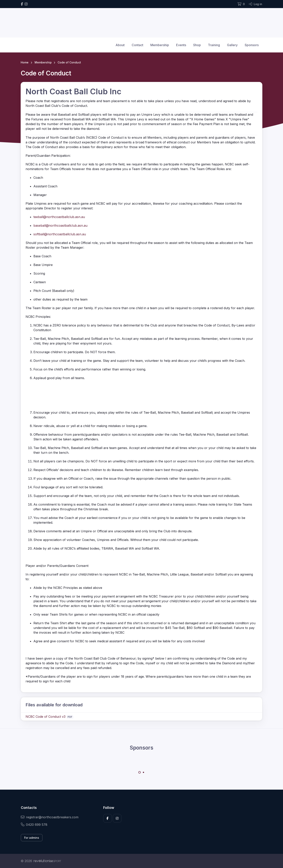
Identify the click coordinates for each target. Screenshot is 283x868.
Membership (160, 45)
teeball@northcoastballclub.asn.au (59, 217)
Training (214, 45)
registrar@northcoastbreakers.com (50, 817)
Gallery (232, 45)
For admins (32, 838)
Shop (197, 45)
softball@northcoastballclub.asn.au (60, 234)
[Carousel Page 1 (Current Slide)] (140, 772)
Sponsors (252, 45)
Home (25, 62)
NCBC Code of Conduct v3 (45, 717)
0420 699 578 (34, 825)
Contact (137, 45)
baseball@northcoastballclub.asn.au (60, 225)
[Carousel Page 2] (143, 772)
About (120, 45)
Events (181, 45)
